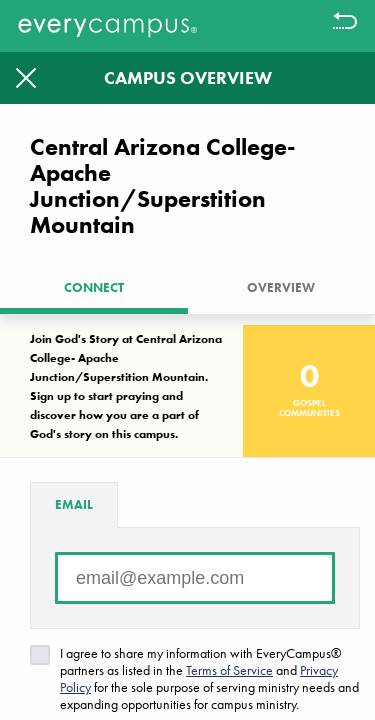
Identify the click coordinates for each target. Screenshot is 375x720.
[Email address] (195, 578)
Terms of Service (229, 670)
